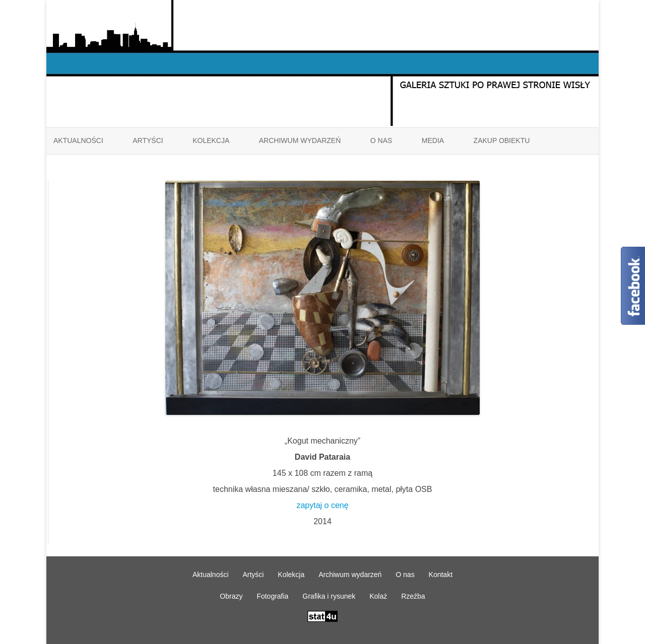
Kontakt (441, 575)
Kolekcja (211, 140)
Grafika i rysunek (329, 596)
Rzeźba (413, 596)
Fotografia (272, 596)
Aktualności (78, 140)
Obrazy (231, 596)
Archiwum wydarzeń (300, 140)
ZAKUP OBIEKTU (502, 140)
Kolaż (378, 596)
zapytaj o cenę (322, 505)
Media (433, 140)
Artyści (148, 140)
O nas (381, 140)
